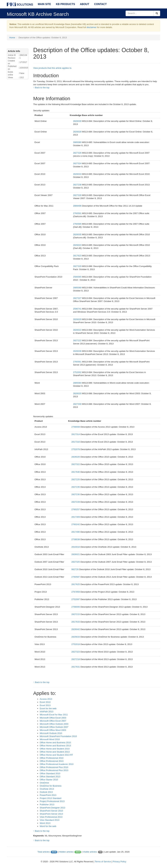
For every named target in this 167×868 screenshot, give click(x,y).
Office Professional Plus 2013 (54, 770)
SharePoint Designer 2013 (53, 808)
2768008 (76, 427)
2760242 (76, 524)
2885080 (78, 142)
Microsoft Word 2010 (50, 739)
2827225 (76, 479)
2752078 (76, 449)
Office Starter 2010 (49, 780)
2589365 (78, 277)
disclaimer (91, 27)
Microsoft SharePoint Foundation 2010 (58, 736)
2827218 (76, 659)
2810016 (76, 547)
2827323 (76, 652)
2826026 (76, 457)
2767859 (76, 592)
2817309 (76, 517)
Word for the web (48, 826)
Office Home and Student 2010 (55, 749)
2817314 (76, 434)
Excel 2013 (45, 705)
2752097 (76, 599)
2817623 (78, 256)
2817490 (76, 532)
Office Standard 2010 (50, 773)
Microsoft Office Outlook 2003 (54, 724)
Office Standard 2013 (50, 777)
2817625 (76, 584)
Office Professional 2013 (52, 761)
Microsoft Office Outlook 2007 (54, 727)
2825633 (76, 637)
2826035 (78, 234)
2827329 (78, 266)
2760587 (76, 577)
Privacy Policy (119, 862)
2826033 (78, 174)
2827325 (76, 562)
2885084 (78, 383)
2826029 (78, 319)
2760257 (76, 509)
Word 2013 (45, 823)
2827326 (78, 153)
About (85, 4)
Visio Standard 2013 (50, 820)
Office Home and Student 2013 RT (56, 755)
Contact (100, 4)
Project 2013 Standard (51, 798)
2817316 (76, 442)
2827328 (78, 195)
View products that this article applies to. (53, 68)
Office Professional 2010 (52, 758)
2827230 (76, 494)
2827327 (78, 298)
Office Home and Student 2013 (55, 752)
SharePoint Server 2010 (51, 811)
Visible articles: (90, 852)
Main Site (44, 4)
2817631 (76, 667)
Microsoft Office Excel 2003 (53, 718)
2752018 (76, 644)
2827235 (76, 487)
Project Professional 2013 (52, 801)
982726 (75, 569)
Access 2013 (46, 699)
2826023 (78, 245)
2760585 (78, 224)
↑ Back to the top (41, 88)
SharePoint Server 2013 (51, 814)
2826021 (76, 554)
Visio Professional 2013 (51, 817)
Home (12, 38)
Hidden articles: (67, 852)
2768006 (76, 607)
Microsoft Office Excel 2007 (53, 721)
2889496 (78, 206)
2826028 (78, 132)
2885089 (78, 288)
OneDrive (44, 783)
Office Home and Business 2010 (55, 742)
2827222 (78, 341)
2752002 (78, 372)
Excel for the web (48, 708)
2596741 (78, 309)
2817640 (76, 472)
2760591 (78, 213)
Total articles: (44, 852)
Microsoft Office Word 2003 (53, 730)
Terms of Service (103, 862)
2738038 (76, 539)
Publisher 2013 (47, 805)
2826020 (78, 393)
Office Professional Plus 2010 (54, 767)
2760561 (78, 362)
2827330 (78, 404)
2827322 (76, 464)
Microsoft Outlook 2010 (51, 733)
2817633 (76, 622)
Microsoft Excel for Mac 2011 (54, 715)
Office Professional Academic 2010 (57, 764)
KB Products (65, 4)
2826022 (78, 330)
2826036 (78, 351)
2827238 (78, 185)
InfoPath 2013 (47, 712)
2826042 (76, 629)
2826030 (78, 121)
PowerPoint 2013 (48, 795)
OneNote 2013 (47, 789)
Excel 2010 (45, 702)
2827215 (76, 614)
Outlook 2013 (46, 792)
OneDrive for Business (51, 786)
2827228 (76, 502)
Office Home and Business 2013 (55, 746)
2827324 (78, 163)
